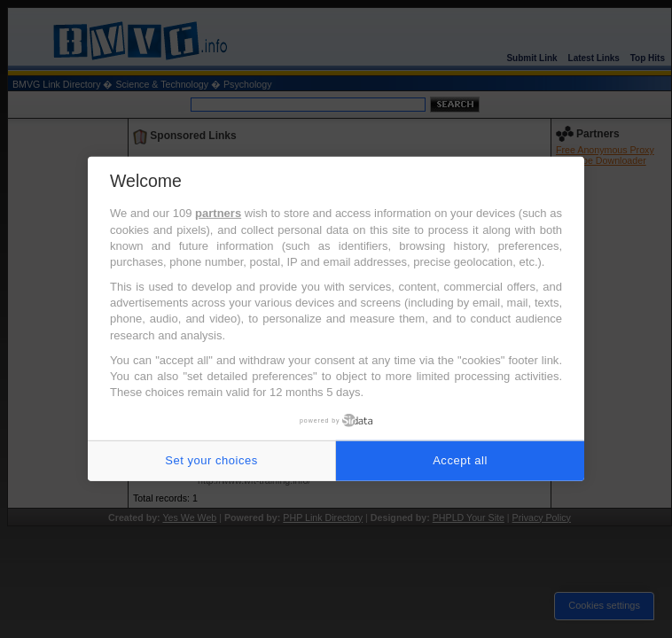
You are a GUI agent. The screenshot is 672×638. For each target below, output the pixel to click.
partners (218, 213)
